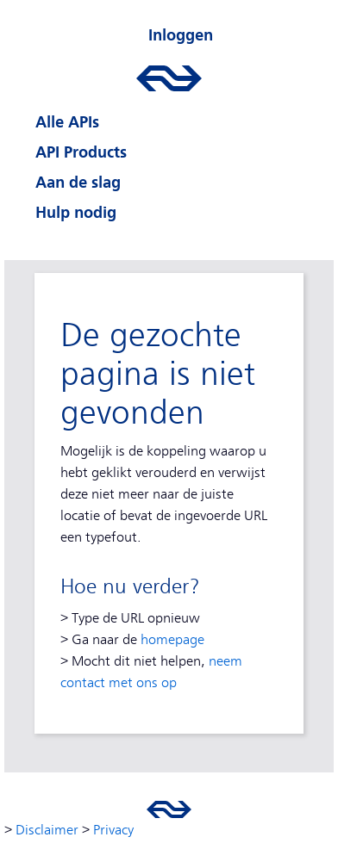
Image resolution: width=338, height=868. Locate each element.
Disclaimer (47, 830)
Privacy (113, 830)
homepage (172, 640)
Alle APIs (67, 122)
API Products (81, 152)
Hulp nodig (76, 212)
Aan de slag (78, 182)
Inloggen (181, 35)
